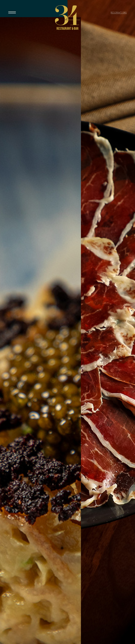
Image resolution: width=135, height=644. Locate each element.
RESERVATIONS (119, 13)
